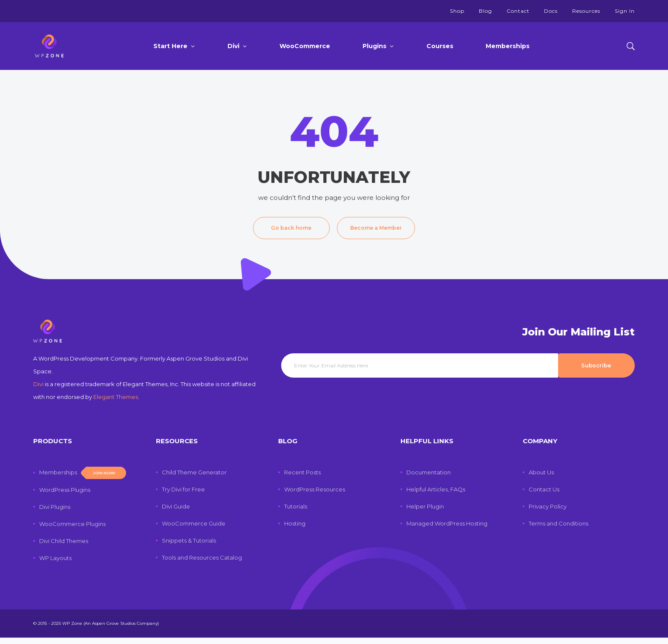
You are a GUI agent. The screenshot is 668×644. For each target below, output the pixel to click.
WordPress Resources (315, 496)
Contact (518, 11)
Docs (551, 11)
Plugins (374, 46)
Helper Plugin (425, 513)
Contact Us (544, 496)
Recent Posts (302, 479)
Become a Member (376, 228)
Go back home (291, 228)
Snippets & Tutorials (189, 547)
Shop (457, 11)
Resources (586, 11)
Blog (485, 11)
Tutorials (296, 513)
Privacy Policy (548, 513)
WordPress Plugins (65, 496)
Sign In (625, 11)
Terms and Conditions (559, 530)
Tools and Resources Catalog (202, 564)
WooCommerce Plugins (72, 530)
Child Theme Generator (194, 479)
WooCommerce (305, 46)
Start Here (170, 46)
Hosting (295, 530)
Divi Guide (176, 513)
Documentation (429, 479)
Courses (440, 46)
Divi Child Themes (64, 547)
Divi (233, 46)
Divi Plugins (55, 513)
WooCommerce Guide (194, 530)
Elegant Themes (116, 403)
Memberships (508, 46)
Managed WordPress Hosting (447, 530)
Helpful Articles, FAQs (436, 496)
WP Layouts (55, 564)
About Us (541, 479)
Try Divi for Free (183, 496)
